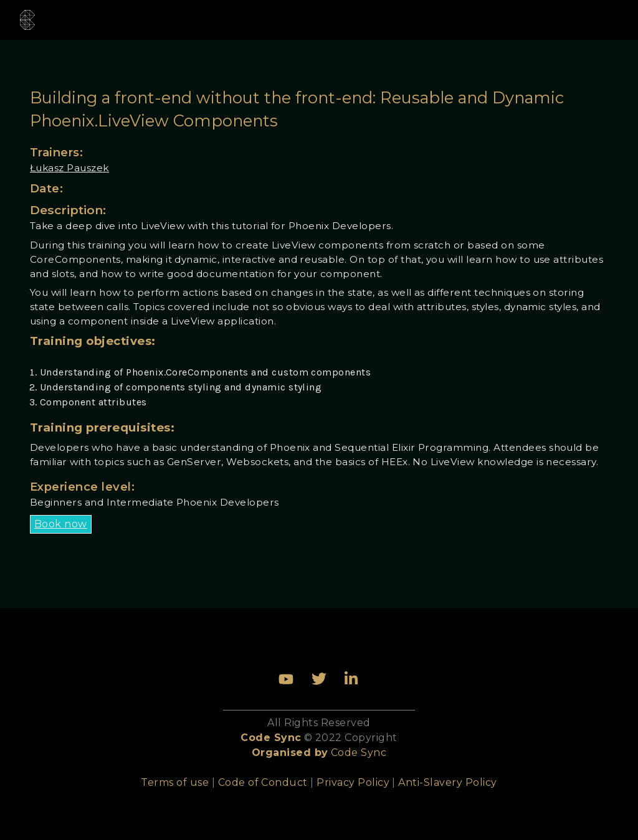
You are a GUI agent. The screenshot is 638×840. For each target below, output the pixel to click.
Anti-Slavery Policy (447, 782)
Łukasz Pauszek (69, 168)
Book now (61, 524)
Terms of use (175, 782)
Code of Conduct (263, 782)
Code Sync (359, 753)
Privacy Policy (353, 782)
